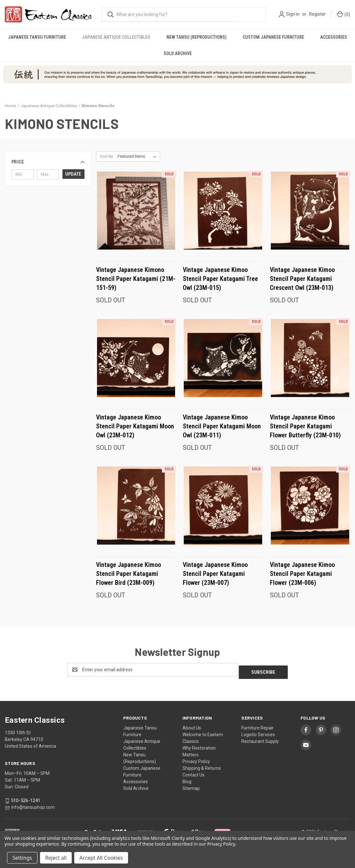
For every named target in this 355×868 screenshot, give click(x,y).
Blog (187, 779)
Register (317, 14)
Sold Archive (178, 53)
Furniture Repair (258, 725)
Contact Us (194, 772)
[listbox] (138, 156)
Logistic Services (258, 732)
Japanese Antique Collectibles (116, 37)
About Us (192, 725)
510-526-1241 (26, 798)
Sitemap (191, 786)
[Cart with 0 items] (343, 15)
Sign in (293, 14)
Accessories (136, 779)
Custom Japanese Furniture (273, 37)
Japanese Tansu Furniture (37, 37)
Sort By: (107, 156)
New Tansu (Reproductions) (197, 37)
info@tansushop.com (33, 805)
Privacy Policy (196, 759)
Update (73, 174)
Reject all (56, 858)
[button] (48, 162)
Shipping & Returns (202, 766)
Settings (22, 858)
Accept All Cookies (101, 858)
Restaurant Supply (260, 739)
